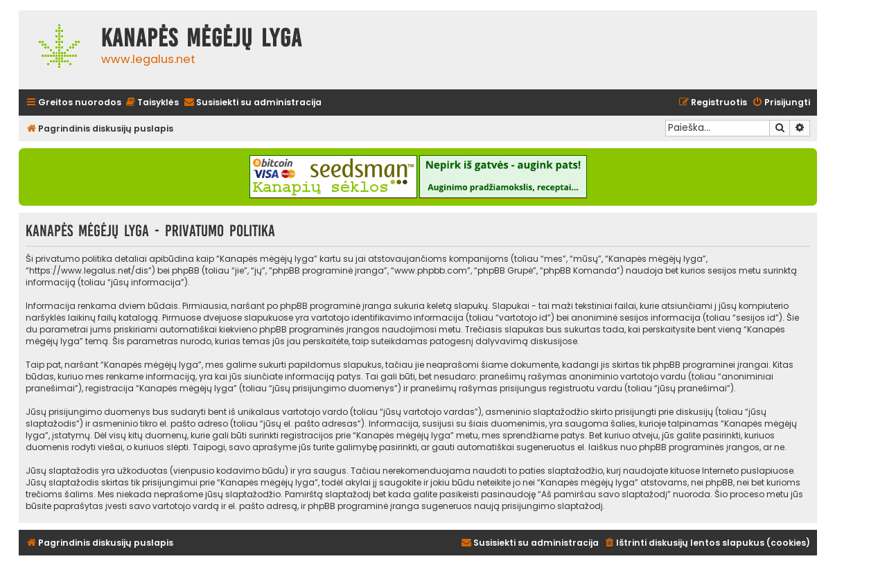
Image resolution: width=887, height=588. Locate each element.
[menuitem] (152, 103)
